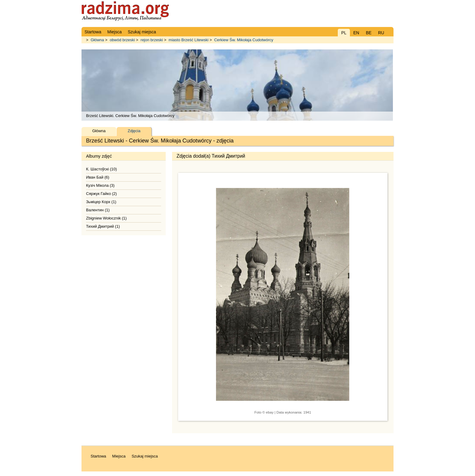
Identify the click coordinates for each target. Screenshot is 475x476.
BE (369, 33)
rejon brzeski (152, 40)
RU (381, 33)
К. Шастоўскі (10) (101, 169)
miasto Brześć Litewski (189, 40)
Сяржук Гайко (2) (101, 194)
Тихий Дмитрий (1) (103, 226)
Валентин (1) (98, 210)
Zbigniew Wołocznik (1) (106, 218)
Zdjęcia (134, 131)
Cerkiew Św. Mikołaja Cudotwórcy (244, 40)
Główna (97, 40)
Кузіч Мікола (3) (100, 185)
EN (356, 33)
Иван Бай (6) (98, 177)
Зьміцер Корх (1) (101, 202)
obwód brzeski (122, 40)
